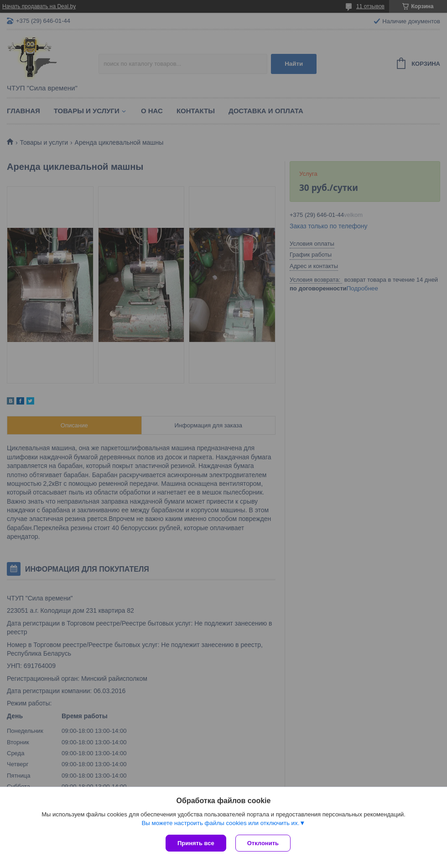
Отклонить (263, 843)
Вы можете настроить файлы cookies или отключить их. (220, 823)
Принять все (196, 843)
